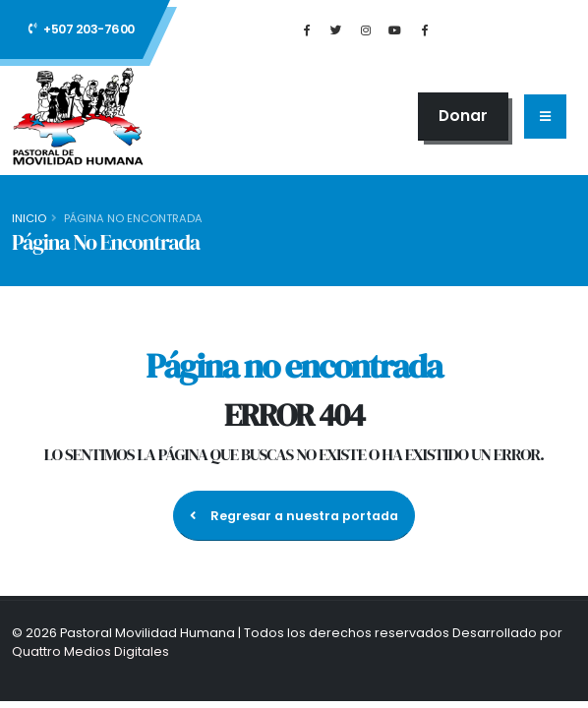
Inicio (29, 218)
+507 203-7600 (82, 29)
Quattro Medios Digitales (90, 651)
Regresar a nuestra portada (294, 516)
